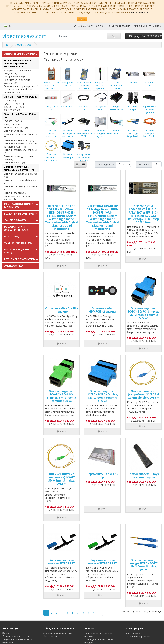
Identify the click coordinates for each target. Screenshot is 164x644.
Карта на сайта (52, 636)
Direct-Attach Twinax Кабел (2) (20, 116)
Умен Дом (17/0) (14, 266)
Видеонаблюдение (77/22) (17, 251)
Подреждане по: (106, 164)
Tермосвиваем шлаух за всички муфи (144, 476)
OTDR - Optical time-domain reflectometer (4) (18, 91)
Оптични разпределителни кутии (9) (18, 158)
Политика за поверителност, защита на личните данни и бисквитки (18, 639)
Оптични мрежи (23, 45)
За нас (6, 633)
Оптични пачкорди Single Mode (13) (21, 175)
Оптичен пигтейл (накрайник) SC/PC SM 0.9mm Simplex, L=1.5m (143, 394)
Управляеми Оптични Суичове (149, 105)
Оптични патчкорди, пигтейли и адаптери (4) (19, 168)
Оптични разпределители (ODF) (86, 129)
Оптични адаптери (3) (15, 193)
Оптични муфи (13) (14, 131)
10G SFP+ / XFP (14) (14, 104)
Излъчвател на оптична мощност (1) (17, 81)
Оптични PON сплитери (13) (19, 140)
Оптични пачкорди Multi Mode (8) (20, 182)
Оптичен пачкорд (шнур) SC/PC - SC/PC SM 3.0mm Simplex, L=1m (143, 565)
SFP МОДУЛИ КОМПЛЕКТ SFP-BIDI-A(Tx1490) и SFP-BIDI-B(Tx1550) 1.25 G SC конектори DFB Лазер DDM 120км (144, 214)
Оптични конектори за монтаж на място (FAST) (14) (21, 145)
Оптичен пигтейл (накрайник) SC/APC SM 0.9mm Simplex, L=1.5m (61, 479)
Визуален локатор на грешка (100, 81)
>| (99, 613)
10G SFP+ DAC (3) (13, 121)
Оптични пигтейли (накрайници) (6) (21, 188)
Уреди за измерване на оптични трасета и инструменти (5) (18, 63)
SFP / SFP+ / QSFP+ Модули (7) (21, 97)
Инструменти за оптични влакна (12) (17, 198)
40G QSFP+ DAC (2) (14, 124)
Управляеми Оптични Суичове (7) (20, 135)
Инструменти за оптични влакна (84, 153)
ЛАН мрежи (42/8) (15, 220)
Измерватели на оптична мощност (51, 81)
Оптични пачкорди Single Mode (133, 129)
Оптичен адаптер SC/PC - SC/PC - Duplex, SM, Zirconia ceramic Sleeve (103, 396)
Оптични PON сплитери (51, 129)
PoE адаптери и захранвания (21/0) (16, 228)
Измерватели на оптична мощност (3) (17, 72)
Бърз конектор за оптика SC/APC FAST (102, 562)
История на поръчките (138, 636)
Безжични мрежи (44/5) (19, 214)
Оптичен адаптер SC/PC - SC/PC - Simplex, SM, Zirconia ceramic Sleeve (144, 313)
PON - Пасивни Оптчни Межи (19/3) (19, 206)
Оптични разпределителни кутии (102, 129)
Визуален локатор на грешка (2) (21, 86)
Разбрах (82, 19)
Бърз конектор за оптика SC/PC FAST (62, 562)
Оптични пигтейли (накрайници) (51, 153)
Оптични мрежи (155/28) (20, 54)
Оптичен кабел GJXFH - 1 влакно (61, 310)
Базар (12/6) (12, 236)
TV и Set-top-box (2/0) (18, 243)
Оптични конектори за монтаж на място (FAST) (68, 130)
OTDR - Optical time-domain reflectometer (117, 82)
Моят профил (133, 633)
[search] (82, 36)
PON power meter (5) (15, 77)
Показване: (144, 164)
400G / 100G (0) (12, 110)
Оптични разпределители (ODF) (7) (21, 151)
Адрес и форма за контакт (58, 633)
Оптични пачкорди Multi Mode (149, 129)
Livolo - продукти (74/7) (20, 259)
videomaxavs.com (25, 36)
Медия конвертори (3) (16, 128)
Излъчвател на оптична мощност (84, 81)
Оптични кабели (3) (14, 163)
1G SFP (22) (10, 100)
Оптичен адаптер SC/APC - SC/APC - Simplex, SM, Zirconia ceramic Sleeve (61, 396)
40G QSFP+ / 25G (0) (14, 107)
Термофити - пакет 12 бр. (103, 476)
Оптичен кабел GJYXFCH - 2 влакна (102, 310)
